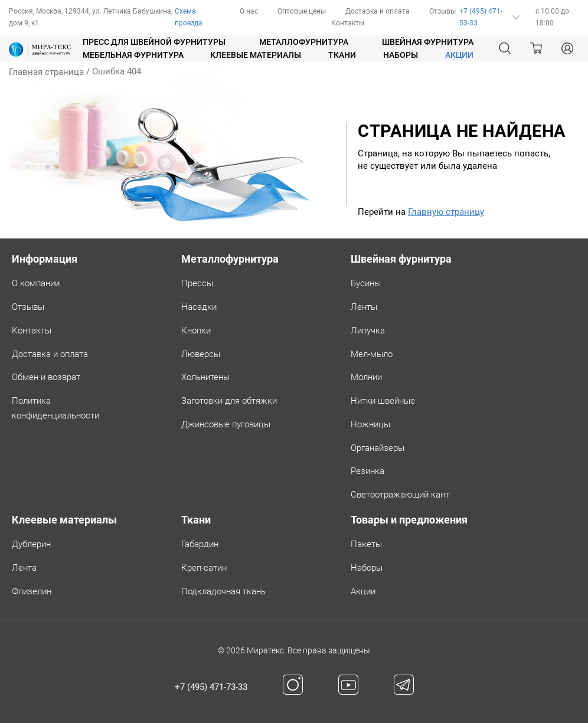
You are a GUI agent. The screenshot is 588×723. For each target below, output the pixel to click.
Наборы (401, 55)
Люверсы (201, 354)
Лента (24, 568)
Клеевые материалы (256, 55)
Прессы (197, 283)
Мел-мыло (372, 354)
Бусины (366, 283)
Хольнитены (205, 377)
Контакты (348, 23)
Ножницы (370, 424)
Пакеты (366, 544)
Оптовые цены (302, 11)
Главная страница (46, 72)
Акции (363, 591)
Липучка (368, 331)
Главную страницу (446, 212)
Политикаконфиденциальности (55, 408)
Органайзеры (378, 448)
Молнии (366, 377)
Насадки (199, 307)
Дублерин (31, 544)
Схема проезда (189, 17)
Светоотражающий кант (400, 495)
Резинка (367, 471)
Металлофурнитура (304, 42)
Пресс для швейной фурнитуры (154, 42)
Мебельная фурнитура (133, 55)
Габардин (200, 544)
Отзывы (442, 11)
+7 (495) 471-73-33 (211, 687)
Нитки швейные (383, 401)
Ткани (342, 55)
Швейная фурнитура (428, 42)
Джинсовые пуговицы (226, 424)
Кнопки (196, 331)
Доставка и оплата (378, 11)
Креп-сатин (204, 568)
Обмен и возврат (46, 377)
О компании (36, 283)
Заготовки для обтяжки (229, 401)
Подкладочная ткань (223, 591)
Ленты (364, 307)
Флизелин (32, 591)
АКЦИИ (459, 55)
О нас (249, 11)
